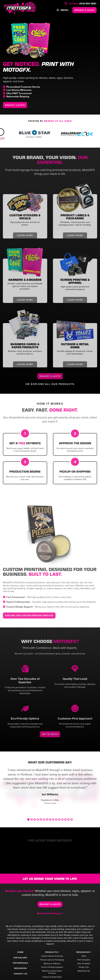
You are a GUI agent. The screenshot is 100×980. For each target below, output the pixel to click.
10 (56, 819)
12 (62, 819)
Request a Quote (50, 376)
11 (59, 819)
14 (68, 819)
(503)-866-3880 (81, 4)
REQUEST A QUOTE (84, 10)
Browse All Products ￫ (50, 913)
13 (65, 819)
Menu (62, 10)
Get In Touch (50, 734)
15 (72, 819)
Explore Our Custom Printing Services (30, 615)
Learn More (25, 235)
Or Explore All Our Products (50, 384)
